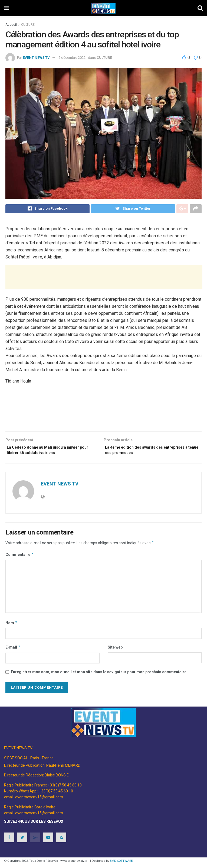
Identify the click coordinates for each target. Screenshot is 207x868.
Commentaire (20, 558)
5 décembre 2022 (72, 58)
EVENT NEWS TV (36, 58)
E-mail (13, 651)
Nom (11, 627)
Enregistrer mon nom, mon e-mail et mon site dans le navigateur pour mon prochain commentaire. (99, 676)
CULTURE (28, 25)
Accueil (11, 25)
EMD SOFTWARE (121, 865)
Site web (115, 651)
